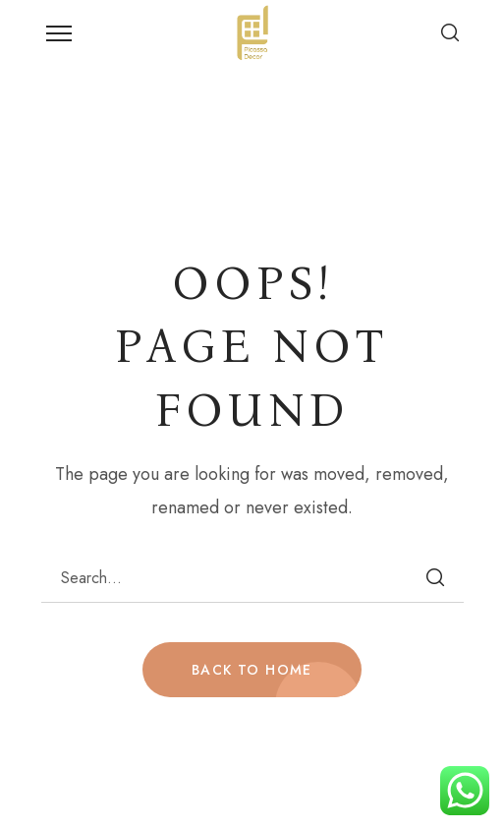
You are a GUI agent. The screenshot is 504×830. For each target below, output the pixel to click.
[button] (450, 32)
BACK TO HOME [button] (252, 670)
